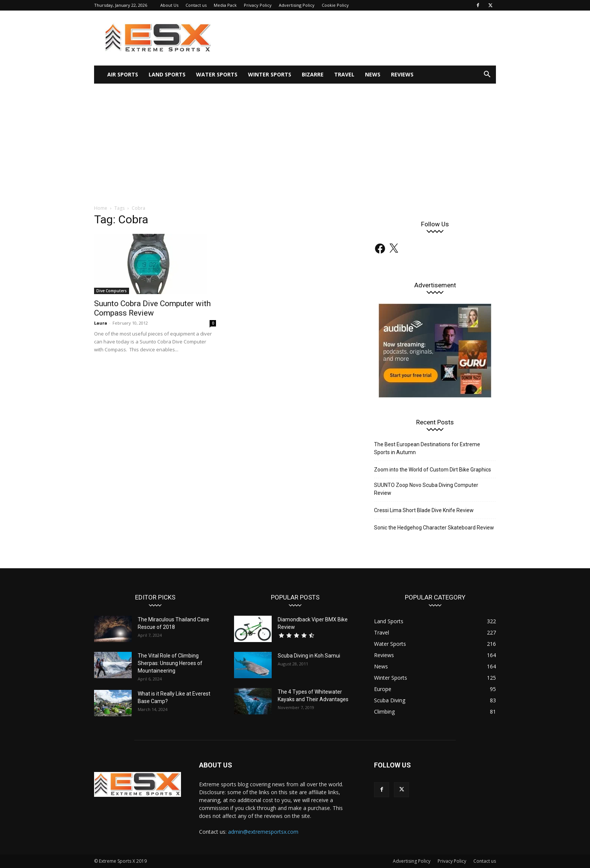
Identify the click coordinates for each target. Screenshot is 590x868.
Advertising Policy (297, 5)
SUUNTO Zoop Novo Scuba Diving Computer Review (426, 489)
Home (101, 208)
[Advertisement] (295, 140)
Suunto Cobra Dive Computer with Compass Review (152, 308)
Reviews (402, 74)
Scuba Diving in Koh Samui (309, 656)
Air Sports (123, 74)
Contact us (196, 5)
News (373, 74)
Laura (101, 323)
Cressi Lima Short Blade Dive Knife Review (424, 510)
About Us (169, 5)
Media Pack (225, 5)
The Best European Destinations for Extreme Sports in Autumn (427, 448)
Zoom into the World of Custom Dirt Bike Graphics (433, 470)
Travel (344, 74)
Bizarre (313, 74)
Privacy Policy (258, 5)
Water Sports (217, 74)
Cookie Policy (335, 5)
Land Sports (167, 74)
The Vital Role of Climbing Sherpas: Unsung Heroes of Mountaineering (170, 663)
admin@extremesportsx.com (263, 832)
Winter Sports (270, 74)
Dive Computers (112, 291)
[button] (487, 75)
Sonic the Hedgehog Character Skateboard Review (434, 528)
